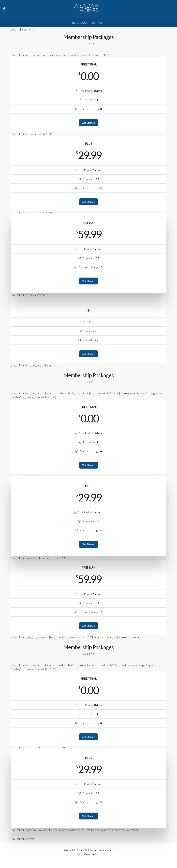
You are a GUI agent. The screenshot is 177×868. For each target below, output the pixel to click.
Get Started (88, 123)
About (85, 23)
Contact (97, 23)
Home (75, 23)
